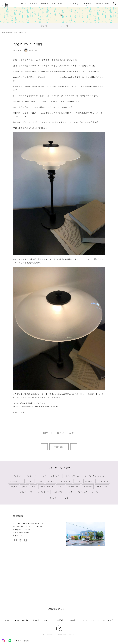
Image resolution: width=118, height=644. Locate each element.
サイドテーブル (103, 481)
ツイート (48, 433)
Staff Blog (73, 3)
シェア (61, 433)
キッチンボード (43, 492)
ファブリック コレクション (95, 476)
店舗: (43, 26)
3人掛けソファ (73, 487)
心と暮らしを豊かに (44, 447)
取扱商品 (34, 3)
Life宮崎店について (61, 609)
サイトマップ (108, 620)
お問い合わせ (74, 620)
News (23, 3)
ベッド (40, 481)
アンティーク (31, 476)
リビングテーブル (26, 492)
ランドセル (18, 476)
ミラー (60, 487)
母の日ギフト (74, 447)
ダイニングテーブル (73, 476)
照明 (34, 487)
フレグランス (82, 492)
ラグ (71, 492)
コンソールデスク (47, 487)
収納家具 (14, 487)
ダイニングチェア (16, 481)
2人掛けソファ (102, 487)
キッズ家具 (88, 487)
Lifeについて (58, 3)
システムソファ (65, 481)
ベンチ (30, 481)
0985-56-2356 (22, 526)
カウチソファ (56, 476)
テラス (78, 481)
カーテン (95, 492)
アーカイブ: (61, 26)
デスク (24, 487)
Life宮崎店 (86, 3)
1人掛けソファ (59, 492)
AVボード (89, 481)
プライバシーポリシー (91, 620)
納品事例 (45, 3)
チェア (44, 476)
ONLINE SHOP (102, 3)
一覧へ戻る (59, 447)
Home (4, 32)
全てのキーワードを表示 (59, 498)
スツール (51, 481)
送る (72, 433)
